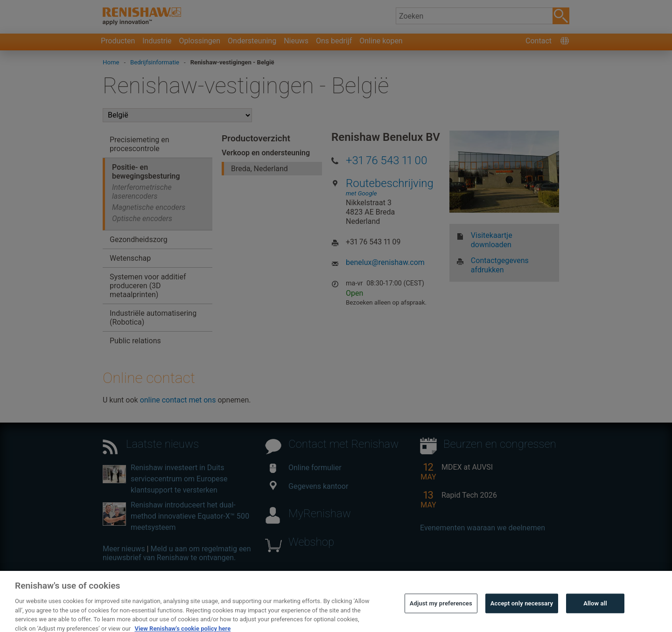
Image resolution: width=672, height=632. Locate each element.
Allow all (595, 619)
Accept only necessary (522, 619)
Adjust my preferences (441, 619)
